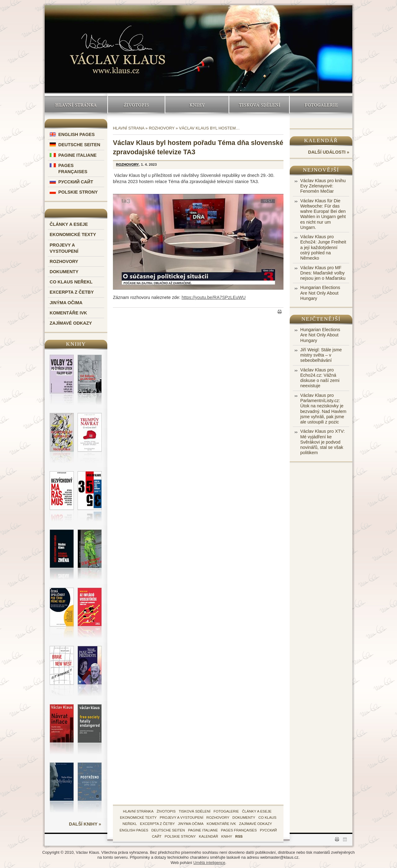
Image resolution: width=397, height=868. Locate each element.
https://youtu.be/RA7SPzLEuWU (214, 297)
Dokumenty (64, 272)
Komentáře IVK (68, 313)
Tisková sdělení (259, 105)
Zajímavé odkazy (71, 323)
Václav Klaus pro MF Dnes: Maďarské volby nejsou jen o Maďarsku (323, 273)
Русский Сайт (76, 182)
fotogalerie (226, 811)
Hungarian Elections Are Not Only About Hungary (320, 293)
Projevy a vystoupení (181, 818)
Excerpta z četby (72, 292)
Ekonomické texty (73, 235)
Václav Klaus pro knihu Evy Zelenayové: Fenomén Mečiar (323, 186)
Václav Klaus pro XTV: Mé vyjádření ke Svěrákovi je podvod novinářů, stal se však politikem (322, 442)
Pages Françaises (239, 830)
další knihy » (85, 824)
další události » (329, 152)
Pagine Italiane (77, 155)
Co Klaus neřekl (71, 282)
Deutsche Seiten (79, 145)
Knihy (197, 105)
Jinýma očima (66, 303)
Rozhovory (64, 261)
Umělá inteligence (209, 863)
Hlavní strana (129, 128)
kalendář (208, 836)
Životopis (136, 105)
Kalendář (321, 140)
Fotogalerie (321, 105)
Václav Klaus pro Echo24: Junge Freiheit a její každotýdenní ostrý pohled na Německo (323, 247)
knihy (227, 836)
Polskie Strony (78, 192)
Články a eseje (69, 224)
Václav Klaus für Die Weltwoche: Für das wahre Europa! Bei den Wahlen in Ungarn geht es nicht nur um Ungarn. (323, 214)
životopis (166, 811)
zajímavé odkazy (256, 824)
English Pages (76, 134)
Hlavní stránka (76, 105)
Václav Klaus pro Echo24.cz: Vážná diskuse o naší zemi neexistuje (320, 378)
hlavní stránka (138, 811)
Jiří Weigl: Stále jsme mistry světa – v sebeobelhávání (321, 355)
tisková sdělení (194, 811)
